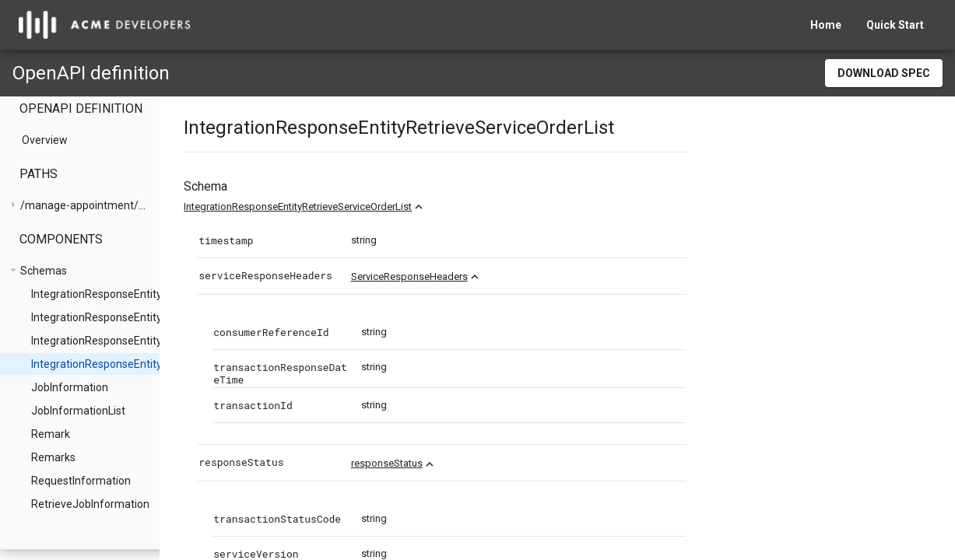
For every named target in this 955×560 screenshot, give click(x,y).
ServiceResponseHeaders (467, 276)
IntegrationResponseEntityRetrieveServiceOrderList (356, 206)
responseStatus (444, 463)
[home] (105, 25)
